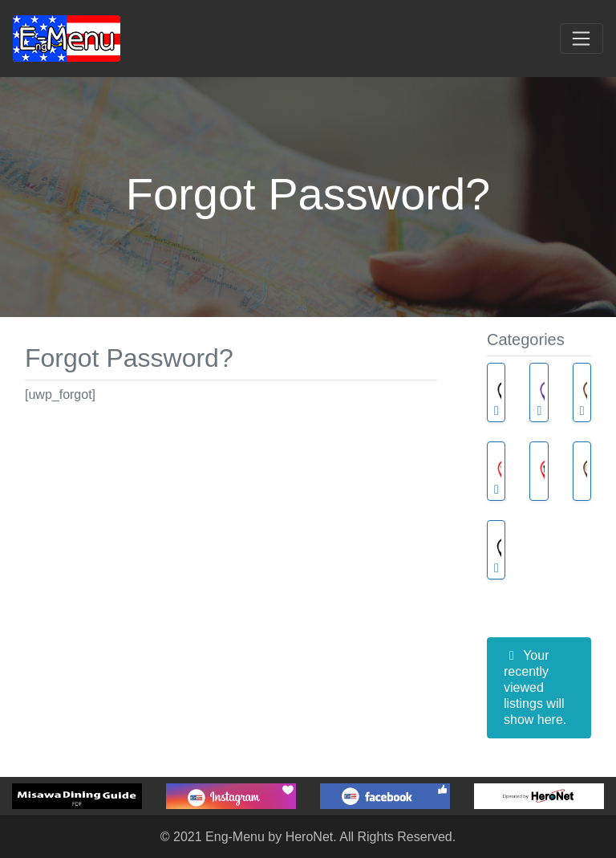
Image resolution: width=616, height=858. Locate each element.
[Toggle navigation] (582, 39)
